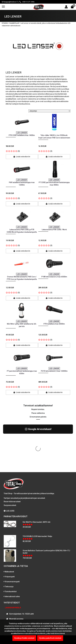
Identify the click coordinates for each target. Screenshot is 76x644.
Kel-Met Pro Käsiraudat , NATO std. (37, 476)
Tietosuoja (9, 540)
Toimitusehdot (11, 545)
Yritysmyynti (10, 530)
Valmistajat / (15, 23)
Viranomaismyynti (12, 535)
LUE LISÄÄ (9, 464)
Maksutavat (9, 525)
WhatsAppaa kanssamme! (19, 602)
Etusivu (5, 23)
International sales (12, 550)
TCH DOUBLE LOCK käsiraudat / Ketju (37, 490)
